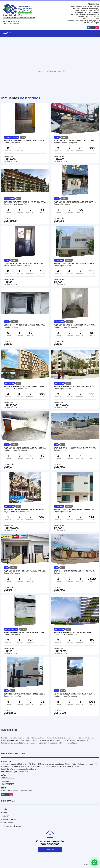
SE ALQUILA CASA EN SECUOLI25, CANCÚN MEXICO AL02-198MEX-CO (75, 263)
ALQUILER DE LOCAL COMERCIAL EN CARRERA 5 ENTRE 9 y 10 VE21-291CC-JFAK (75, 202)
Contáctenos (8, 823)
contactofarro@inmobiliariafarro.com (19, 18)
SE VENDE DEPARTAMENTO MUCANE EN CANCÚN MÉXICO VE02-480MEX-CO (75, 386)
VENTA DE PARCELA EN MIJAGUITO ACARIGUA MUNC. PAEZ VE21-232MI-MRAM (75, 694)
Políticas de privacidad (12, 826)
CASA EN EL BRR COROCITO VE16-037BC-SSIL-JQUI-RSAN (75, 571)
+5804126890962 (13, 23)
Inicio (5, 809)
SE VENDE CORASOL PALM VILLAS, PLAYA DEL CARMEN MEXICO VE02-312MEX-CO (25, 509)
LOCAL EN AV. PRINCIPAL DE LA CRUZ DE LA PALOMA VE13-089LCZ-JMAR (25, 325)
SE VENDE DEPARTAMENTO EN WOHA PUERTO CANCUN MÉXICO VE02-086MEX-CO (75, 632)
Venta (5, 812)
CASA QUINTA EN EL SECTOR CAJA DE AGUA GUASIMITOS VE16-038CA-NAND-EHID (75, 448)
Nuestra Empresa (10, 819)
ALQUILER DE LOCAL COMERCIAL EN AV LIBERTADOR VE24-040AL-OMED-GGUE (25, 448)
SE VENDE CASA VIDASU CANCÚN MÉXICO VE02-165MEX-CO (25, 694)
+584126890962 (13, 21)
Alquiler (6, 816)
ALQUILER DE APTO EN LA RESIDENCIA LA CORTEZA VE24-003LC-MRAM (75, 325)
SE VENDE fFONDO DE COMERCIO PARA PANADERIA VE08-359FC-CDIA (25, 140)
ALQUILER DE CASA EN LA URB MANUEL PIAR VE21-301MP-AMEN (25, 571)
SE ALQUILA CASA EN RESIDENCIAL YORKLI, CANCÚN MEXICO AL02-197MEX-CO (75, 509)
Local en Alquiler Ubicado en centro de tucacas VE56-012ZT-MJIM (25, 263)
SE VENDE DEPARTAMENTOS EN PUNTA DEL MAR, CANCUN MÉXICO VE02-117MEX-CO (25, 202)
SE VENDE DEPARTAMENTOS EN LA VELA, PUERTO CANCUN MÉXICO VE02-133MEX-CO (25, 386)
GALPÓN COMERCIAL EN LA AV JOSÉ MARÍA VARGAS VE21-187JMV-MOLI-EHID (25, 632)
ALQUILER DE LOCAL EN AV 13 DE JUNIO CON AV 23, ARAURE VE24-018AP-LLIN (75, 140)
